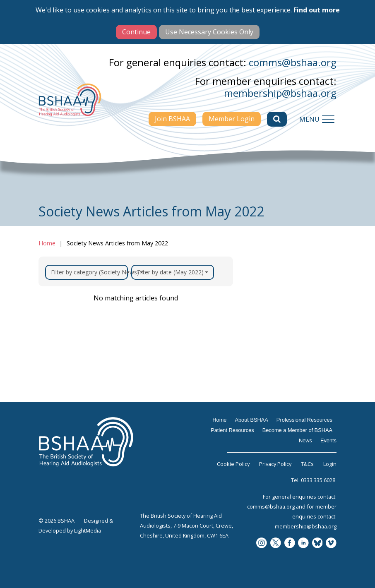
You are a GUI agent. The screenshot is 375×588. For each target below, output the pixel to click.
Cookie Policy (233, 464)
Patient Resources (232, 430)
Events (328, 440)
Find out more (317, 10)
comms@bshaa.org (293, 62)
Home (47, 243)
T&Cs (307, 464)
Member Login (232, 119)
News (305, 440)
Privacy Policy (275, 464)
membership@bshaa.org (280, 93)
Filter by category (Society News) (89, 272)
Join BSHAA (172, 119)
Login (330, 464)
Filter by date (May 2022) (173, 272)
